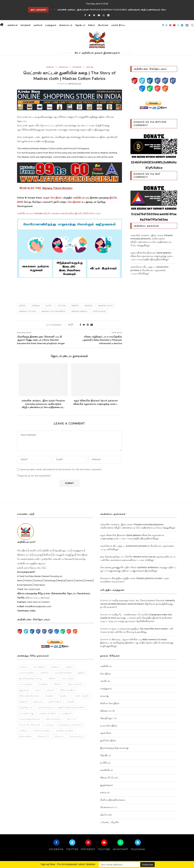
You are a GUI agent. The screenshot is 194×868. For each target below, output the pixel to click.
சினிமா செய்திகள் (110, 704)
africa (22, 306)
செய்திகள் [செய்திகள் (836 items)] (50, 696)
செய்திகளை (74, 202)
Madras (89, 306)
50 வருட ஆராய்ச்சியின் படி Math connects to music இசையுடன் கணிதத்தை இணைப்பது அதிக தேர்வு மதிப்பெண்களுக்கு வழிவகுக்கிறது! (137, 643)
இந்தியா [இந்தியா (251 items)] (82, 673)
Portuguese (100, 312)
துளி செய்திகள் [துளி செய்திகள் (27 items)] (55, 702)
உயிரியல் (105, 763)
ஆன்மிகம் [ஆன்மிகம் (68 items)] (44, 673)
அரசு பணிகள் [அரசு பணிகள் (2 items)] (39, 667)
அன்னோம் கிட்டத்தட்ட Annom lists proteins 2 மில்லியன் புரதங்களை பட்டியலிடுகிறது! (149, 270)
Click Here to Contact (38, 602)
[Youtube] (99, 16)
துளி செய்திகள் (108, 741)
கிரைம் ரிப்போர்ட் (110, 778)
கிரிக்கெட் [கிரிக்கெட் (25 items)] (58, 685)
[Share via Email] (92, 325)
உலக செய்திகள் (109, 726)
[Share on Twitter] (84, 325)
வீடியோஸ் (103, 25)
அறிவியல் (12, 25)
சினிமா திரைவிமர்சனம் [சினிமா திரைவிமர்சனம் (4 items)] (29, 696)
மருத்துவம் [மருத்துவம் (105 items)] (67, 714)
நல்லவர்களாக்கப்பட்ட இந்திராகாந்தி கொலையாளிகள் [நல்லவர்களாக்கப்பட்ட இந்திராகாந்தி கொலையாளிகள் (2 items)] (61, 708)
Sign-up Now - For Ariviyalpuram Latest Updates (68, 865)
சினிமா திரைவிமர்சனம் (113, 800)
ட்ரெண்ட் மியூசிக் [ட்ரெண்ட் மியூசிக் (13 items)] (81, 696)
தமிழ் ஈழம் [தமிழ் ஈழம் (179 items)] (38, 702)
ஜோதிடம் (80, 25)
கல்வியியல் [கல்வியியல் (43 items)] (43, 685)
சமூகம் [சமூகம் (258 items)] (38, 690)
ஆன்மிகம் (106, 733)
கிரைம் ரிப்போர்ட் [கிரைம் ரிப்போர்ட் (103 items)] (76, 685)
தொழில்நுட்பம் (108, 718)
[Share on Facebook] (80, 325)
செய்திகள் (26, 25)
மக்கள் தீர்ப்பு (118, 25)
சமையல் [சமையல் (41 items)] (51, 690)
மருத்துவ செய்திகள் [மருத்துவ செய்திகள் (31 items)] (48, 714)
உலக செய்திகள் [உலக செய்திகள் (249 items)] (26, 685)
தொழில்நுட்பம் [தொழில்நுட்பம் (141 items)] (26, 708)
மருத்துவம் (51, 25)
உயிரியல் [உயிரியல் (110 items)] (52, 679)
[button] (129, 25)
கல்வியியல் (107, 770)
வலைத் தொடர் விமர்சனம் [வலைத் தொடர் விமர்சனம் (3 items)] (70, 725)
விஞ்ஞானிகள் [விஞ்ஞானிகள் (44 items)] (25, 737)
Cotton (62, 306)
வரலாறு (90, 67)
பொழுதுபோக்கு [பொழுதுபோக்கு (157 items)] (26, 714)
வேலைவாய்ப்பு (109, 807)
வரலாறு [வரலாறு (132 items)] (49, 725)
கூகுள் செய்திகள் (52, 198)
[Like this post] (74, 325)
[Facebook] (85, 16)
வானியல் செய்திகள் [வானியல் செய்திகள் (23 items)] (42, 731)
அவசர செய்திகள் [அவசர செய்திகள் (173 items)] (27, 673)
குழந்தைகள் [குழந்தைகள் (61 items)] (24, 690)
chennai (36, 306)
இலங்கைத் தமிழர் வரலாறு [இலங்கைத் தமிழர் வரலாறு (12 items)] (31, 679)
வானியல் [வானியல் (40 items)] (23, 731)
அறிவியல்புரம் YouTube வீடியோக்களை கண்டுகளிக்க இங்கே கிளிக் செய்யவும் (59, 214)
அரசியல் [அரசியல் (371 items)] (23, 667)
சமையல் (105, 793)
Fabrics (75, 306)
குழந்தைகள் (107, 785)
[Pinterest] (94, 16)
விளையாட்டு (66, 25)
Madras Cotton (27, 312)
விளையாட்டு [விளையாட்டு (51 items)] (43, 737)
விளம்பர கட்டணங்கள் (37, 598)
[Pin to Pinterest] (88, 325)
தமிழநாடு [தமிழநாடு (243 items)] (24, 702)
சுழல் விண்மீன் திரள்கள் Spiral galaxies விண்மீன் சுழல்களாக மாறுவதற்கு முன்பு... (96, 402)
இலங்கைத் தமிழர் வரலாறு (114, 748)
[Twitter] (89, 16)
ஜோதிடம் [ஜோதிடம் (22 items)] (64, 696)
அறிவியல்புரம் (74, 84)
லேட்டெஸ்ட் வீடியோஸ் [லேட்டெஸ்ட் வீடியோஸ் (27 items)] (30, 725)
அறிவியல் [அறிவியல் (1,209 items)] (55, 667)
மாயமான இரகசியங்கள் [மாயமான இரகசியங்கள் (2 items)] (30, 719)
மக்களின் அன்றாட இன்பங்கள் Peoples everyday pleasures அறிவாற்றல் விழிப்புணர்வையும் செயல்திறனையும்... (43, 404)
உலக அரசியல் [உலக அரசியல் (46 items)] (68, 679)
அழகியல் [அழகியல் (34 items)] (69, 667)
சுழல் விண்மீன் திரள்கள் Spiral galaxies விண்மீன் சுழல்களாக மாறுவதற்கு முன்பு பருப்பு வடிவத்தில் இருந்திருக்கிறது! (152, 256)
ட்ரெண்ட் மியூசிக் (109, 822)
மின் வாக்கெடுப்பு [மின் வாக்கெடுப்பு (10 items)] (54, 719)
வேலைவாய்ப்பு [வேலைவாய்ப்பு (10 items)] (76, 737)
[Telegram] (108, 16)
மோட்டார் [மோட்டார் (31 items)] (72, 719)
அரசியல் (38, 25)
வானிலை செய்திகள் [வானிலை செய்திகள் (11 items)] (65, 731)
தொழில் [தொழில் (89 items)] (71, 702)
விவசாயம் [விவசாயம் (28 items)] (59, 737)
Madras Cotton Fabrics (54, 312)
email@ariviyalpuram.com (38, 607)
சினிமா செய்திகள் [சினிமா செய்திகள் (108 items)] (68, 690)
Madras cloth (106, 306)
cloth (49, 306)
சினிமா (91, 25)
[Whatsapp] (104, 16)
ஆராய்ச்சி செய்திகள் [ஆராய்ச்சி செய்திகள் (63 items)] (63, 673)
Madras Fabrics (79, 312)
